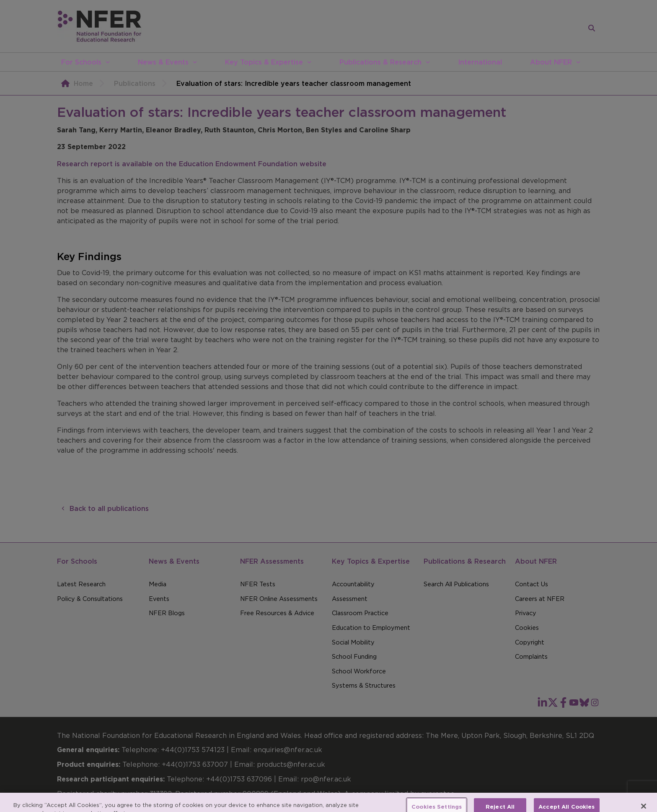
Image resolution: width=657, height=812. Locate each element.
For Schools (81, 62)
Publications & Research (380, 62)
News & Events (163, 62)
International (480, 62)
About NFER (551, 62)
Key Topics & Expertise (264, 62)
